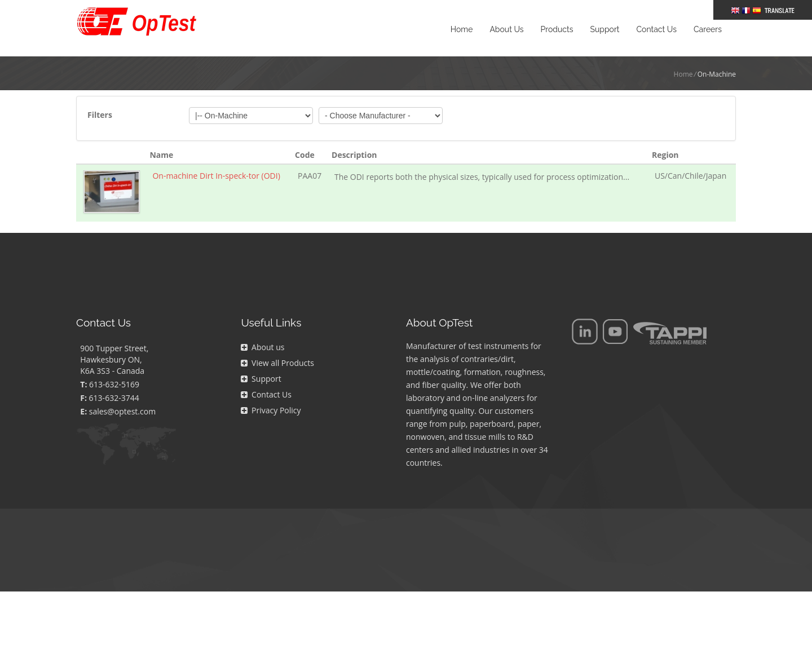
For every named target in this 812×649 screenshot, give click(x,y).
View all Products (277, 363)
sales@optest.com (122, 411)
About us (262, 347)
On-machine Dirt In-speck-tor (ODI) (216, 176)
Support (261, 379)
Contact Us (266, 394)
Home (683, 74)
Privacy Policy (271, 410)
